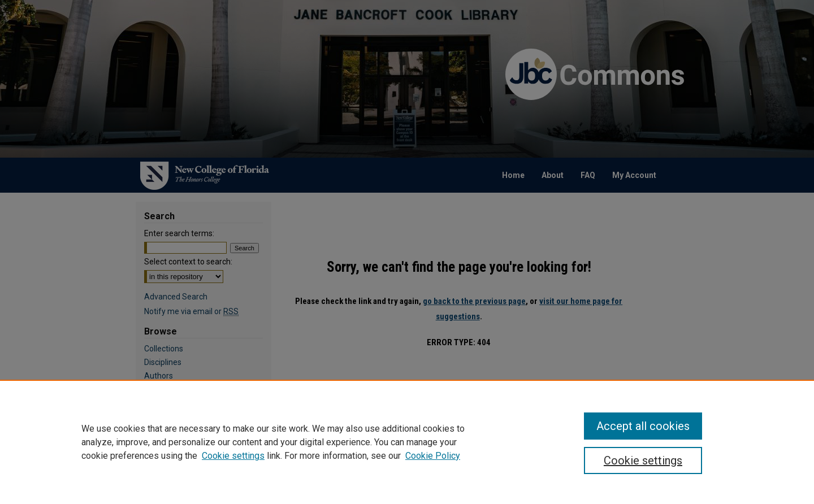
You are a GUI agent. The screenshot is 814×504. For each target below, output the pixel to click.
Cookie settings (233, 456)
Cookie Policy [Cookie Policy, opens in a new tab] (433, 456)
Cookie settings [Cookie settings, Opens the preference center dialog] (643, 460)
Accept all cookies (643, 426)
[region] (407, 442)
